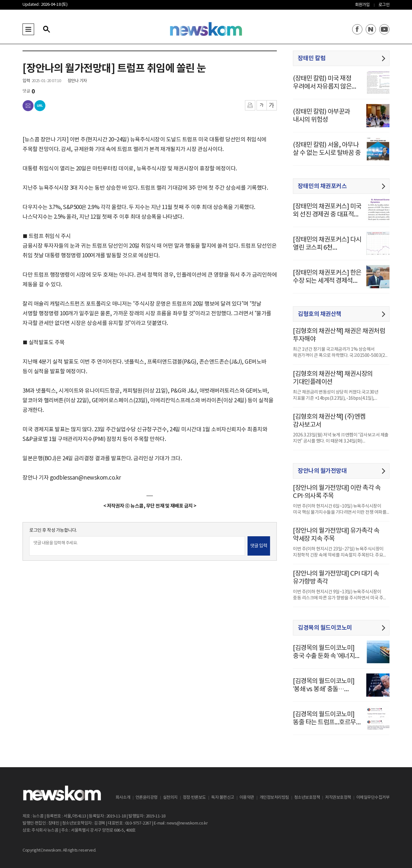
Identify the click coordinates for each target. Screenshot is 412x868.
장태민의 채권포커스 (322, 186)
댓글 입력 (259, 546)
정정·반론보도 (194, 798)
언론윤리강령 (147, 798)
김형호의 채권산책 (320, 314)
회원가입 (362, 5)
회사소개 (123, 798)
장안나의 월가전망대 (322, 471)
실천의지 (170, 798)
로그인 (384, 5)
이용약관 (247, 798)
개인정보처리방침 (274, 798)
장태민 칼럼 (312, 58)
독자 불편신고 (223, 798)
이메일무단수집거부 (373, 798)
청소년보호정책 (307, 798)
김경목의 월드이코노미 (325, 628)
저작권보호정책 (338, 798)
